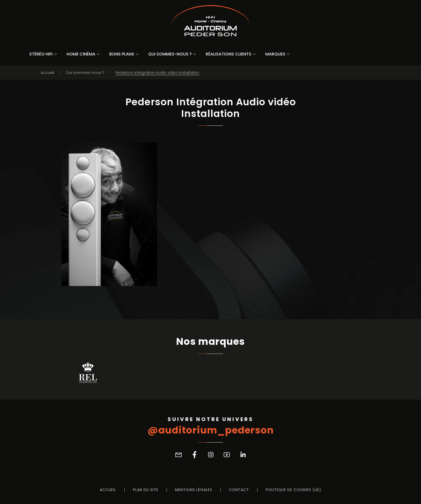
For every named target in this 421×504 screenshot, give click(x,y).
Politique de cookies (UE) (294, 490)
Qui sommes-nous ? (170, 54)
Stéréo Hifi (41, 54)
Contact (239, 490)
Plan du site (146, 490)
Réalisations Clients (229, 54)
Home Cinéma (81, 54)
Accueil (47, 73)
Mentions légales (194, 490)
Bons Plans (122, 54)
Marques (275, 54)
